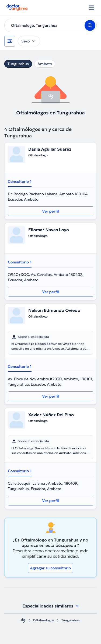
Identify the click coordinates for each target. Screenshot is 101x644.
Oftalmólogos (44, 620)
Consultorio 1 (20, 181)
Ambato (45, 64)
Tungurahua (18, 64)
